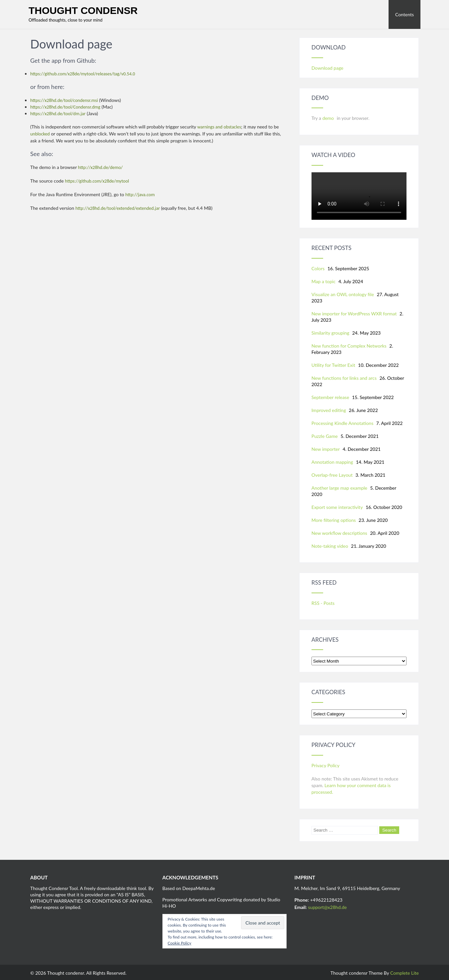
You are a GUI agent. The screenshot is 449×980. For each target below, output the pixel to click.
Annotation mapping (332, 462)
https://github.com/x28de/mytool (97, 181)
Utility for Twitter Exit (333, 365)
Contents (404, 14)
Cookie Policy (180, 943)
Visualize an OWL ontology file (343, 294)
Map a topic (324, 281)
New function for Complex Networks (349, 346)
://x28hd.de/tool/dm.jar (63, 114)
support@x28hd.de (328, 907)
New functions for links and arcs (344, 378)
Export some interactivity (337, 507)
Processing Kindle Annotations (342, 423)
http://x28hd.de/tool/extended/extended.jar (118, 208)
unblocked (40, 134)
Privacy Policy (325, 765)
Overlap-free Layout (332, 475)
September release (330, 397)
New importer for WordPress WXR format (354, 314)
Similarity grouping (330, 333)
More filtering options (334, 520)
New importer (326, 449)
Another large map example (339, 488)
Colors (318, 268)
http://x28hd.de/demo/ (100, 167)
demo (329, 118)
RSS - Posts (323, 603)
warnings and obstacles (219, 127)
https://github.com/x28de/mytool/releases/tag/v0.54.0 (83, 74)
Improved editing (329, 410)
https (35, 114)
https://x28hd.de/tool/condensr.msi (64, 100)
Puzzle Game (325, 436)
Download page (327, 68)
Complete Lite (404, 973)
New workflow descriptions (339, 533)
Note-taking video (330, 546)
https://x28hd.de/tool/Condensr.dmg (65, 107)
